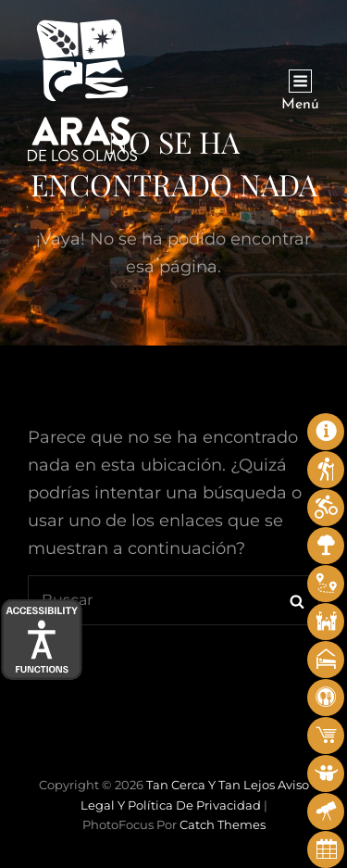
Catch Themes (223, 824)
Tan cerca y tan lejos (211, 785)
